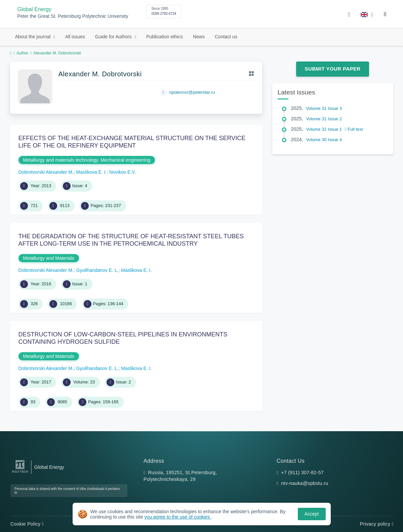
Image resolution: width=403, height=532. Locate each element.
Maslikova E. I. (91, 172)
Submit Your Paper (333, 69)
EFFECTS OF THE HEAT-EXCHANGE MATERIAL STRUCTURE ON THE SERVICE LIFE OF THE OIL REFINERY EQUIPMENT (132, 142)
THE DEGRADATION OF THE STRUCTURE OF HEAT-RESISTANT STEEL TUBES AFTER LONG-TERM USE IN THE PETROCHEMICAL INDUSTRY (131, 240)
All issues (75, 37)
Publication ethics (165, 37)
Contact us (226, 37)
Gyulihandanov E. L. (97, 270)
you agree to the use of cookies (178, 517)
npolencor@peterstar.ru (192, 92)
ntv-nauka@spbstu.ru (305, 483)
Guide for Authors (114, 37)
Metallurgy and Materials (49, 258)
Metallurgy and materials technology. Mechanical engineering (87, 160)
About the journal (34, 37)
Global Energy (34, 9)
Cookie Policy (27, 524)
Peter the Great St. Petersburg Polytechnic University (73, 16)
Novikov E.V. (123, 172)
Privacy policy (377, 524)
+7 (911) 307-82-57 (302, 473)
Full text (354, 129)
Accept (312, 514)
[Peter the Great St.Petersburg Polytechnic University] (20, 473)
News (199, 37)
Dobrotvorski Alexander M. (46, 172)
